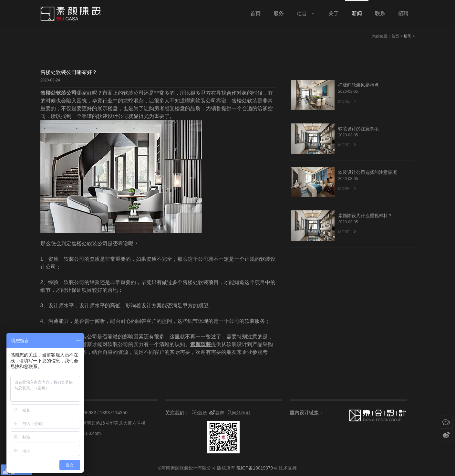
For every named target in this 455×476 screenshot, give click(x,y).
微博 (217, 413)
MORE (347, 101)
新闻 (408, 36)
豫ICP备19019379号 (257, 468)
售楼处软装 (53, 93)
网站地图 (238, 413)
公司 (71, 93)
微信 (199, 413)
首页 (395, 36)
